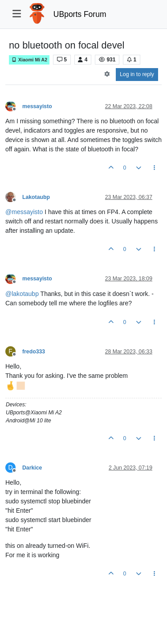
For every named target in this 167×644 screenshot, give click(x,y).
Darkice (32, 468)
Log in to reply (137, 74)
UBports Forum (80, 14)
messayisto (37, 106)
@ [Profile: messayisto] (24, 212)
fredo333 (34, 352)
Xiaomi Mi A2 (29, 60)
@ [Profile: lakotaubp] (22, 294)
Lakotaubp (36, 197)
